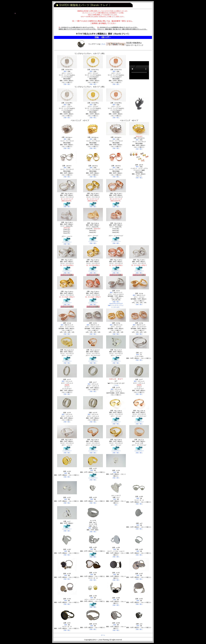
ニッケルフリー (67, 242)
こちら (103, 44)
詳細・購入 (67, 84)
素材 (65, 71)
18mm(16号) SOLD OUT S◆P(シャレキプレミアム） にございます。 (116, 305)
